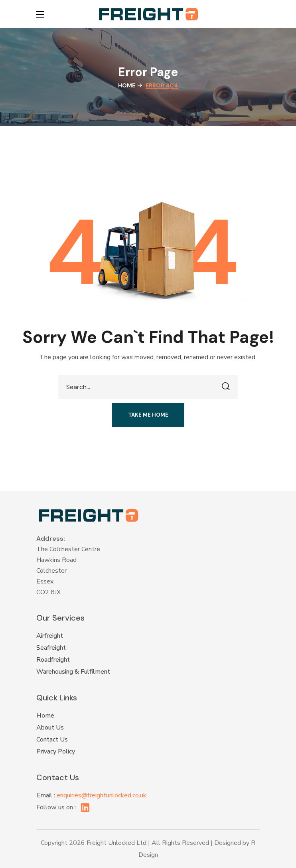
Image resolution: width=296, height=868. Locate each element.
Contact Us (52, 739)
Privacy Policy (56, 751)
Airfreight (50, 636)
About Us (50, 728)
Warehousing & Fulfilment (73, 672)
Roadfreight (53, 660)
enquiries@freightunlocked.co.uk (102, 795)
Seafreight (51, 648)
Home (127, 85)
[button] (256, 14)
